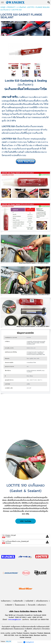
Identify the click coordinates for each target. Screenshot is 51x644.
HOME (3, 7)
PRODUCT (11, 7)
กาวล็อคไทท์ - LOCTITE (25, 7)
